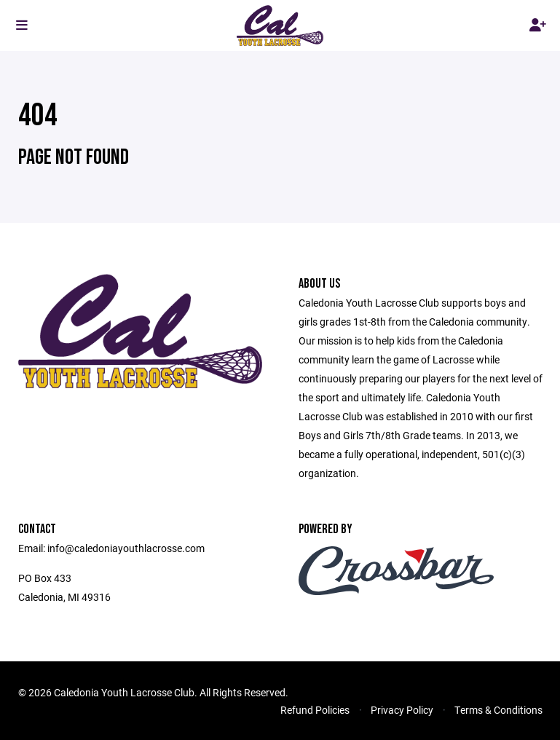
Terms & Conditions (498, 710)
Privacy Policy (402, 710)
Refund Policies (315, 710)
